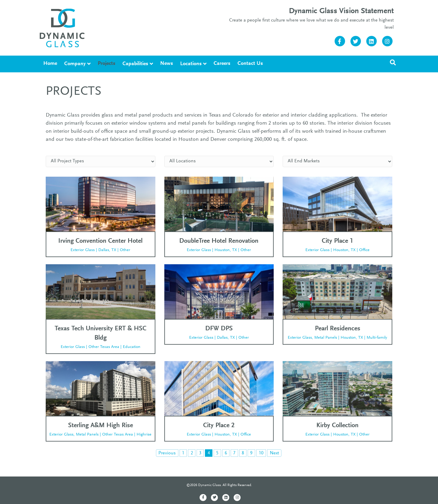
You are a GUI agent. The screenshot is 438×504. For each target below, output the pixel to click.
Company (75, 64)
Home (50, 64)
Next (274, 453)
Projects (107, 64)
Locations (191, 64)
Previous (167, 453)
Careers (222, 64)
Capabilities (135, 64)
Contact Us (250, 64)
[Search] (393, 62)
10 (261, 453)
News (167, 64)
